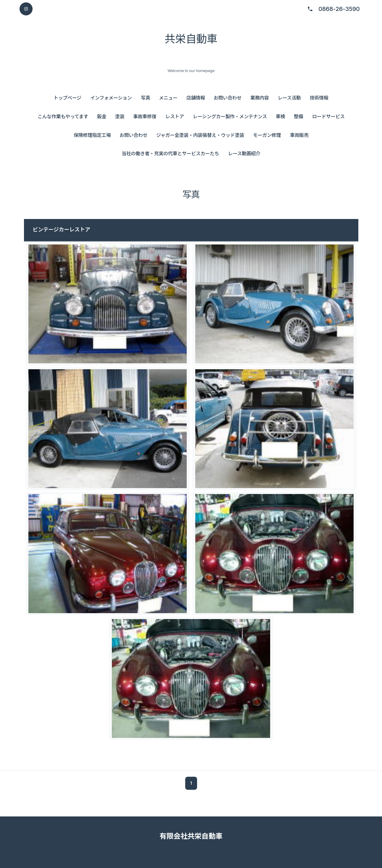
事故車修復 (145, 116)
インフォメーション (111, 98)
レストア (175, 116)
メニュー (168, 98)
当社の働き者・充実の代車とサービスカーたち (170, 154)
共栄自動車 (191, 39)
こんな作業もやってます (63, 116)
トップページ (67, 98)
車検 (280, 116)
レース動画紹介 (244, 154)
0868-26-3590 (339, 9)
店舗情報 (196, 98)
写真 (145, 98)
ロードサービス (328, 116)
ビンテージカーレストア (62, 230)
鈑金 (102, 116)
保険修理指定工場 (92, 135)
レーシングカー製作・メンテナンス (230, 116)
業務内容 (260, 98)
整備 (298, 116)
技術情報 (319, 98)
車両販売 (299, 135)
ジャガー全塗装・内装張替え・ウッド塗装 (200, 135)
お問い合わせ (228, 98)
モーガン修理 (267, 135)
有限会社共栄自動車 (191, 836)
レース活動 (289, 98)
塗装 (120, 116)
